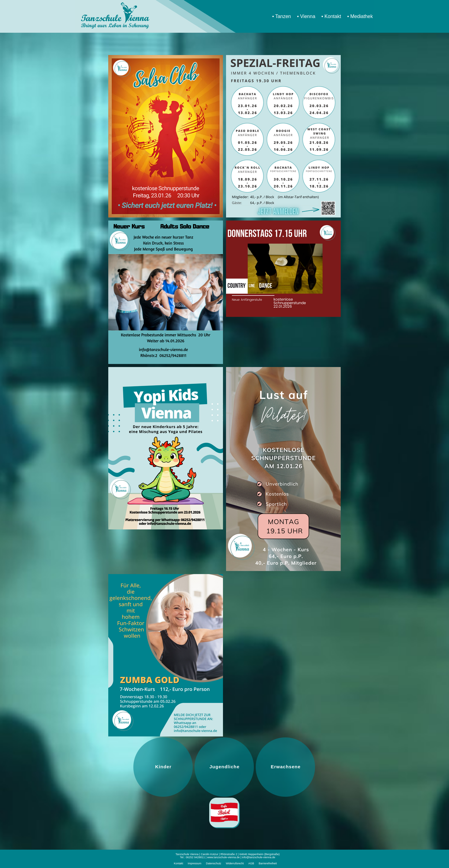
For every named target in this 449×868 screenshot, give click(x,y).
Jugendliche (225, 767)
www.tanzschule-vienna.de (223, 857)
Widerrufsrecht (235, 863)
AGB (251, 863)
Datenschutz (213, 863)
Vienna (308, 16)
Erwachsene (286, 767)
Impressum (195, 863)
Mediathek (362, 16)
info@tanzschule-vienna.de (259, 857)
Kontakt (333, 16)
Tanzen (283, 16)
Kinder (163, 767)
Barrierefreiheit (268, 863)
